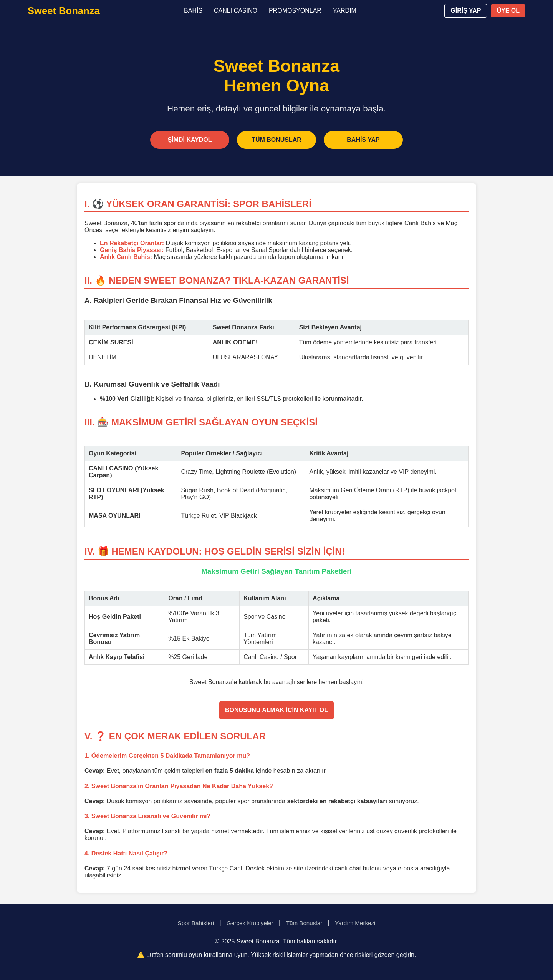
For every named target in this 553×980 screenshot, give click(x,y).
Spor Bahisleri (196, 923)
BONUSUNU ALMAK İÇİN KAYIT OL (276, 710)
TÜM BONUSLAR (276, 140)
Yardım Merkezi (355, 923)
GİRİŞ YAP (466, 11)
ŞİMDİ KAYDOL (190, 140)
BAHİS (193, 11)
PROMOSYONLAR (295, 11)
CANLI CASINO (236, 11)
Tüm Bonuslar (304, 923)
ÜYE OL (508, 11)
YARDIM (345, 11)
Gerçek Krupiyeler (250, 923)
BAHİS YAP (363, 140)
